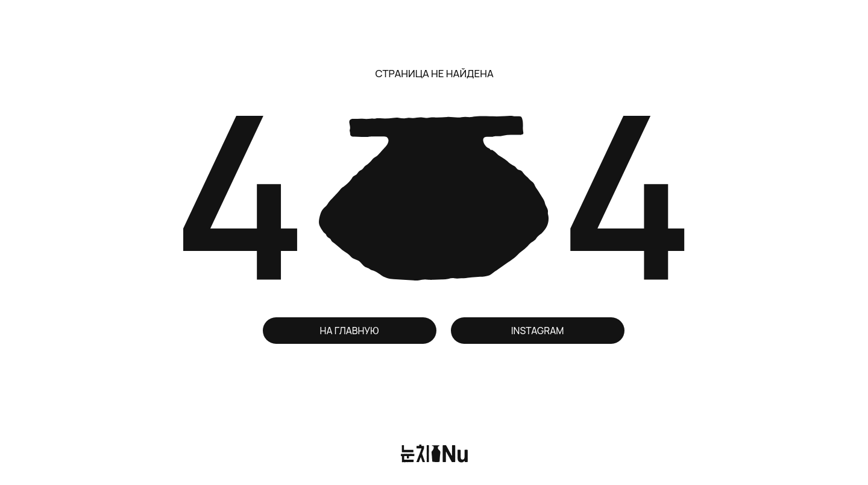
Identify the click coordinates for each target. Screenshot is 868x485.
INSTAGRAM (538, 331)
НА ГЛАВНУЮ (350, 331)
